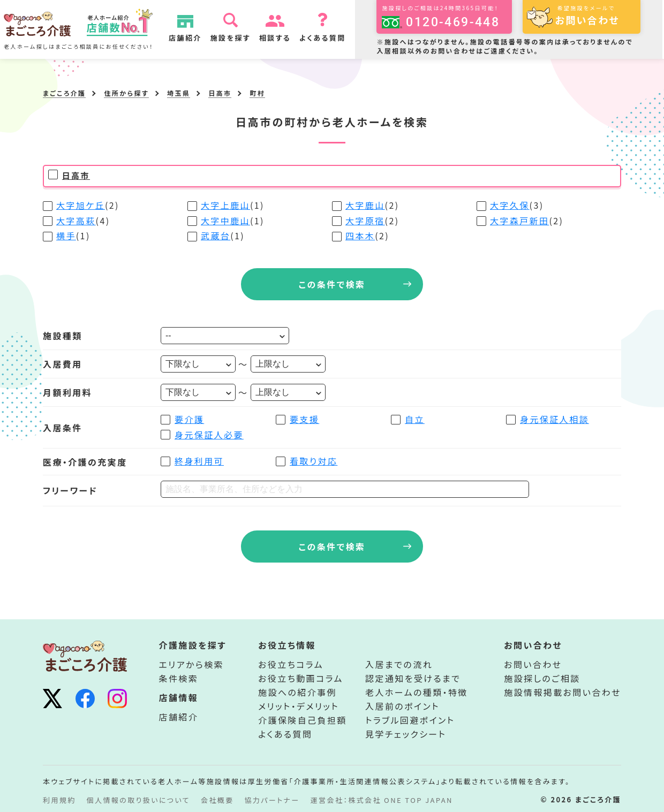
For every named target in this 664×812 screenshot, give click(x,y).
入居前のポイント (402, 706)
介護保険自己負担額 (303, 720)
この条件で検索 (332, 284)
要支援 (304, 419)
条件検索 (179, 678)
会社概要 (217, 800)
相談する (285, 38)
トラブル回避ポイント (410, 720)
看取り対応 (314, 461)
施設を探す (240, 38)
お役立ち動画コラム (301, 678)
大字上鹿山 (225, 205)
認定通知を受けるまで (413, 678)
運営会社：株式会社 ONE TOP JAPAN (382, 800)
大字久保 (510, 205)
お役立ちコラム (291, 664)
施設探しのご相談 (542, 678)
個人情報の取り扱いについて (138, 800)
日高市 (76, 175)
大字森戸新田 (519, 221)
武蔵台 (216, 236)
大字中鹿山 (225, 221)
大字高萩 (76, 221)
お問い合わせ (533, 664)
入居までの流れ (399, 664)
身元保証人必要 (209, 435)
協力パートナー (272, 800)
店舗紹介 (195, 38)
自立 (415, 419)
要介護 (189, 419)
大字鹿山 (365, 205)
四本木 (360, 236)
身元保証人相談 (554, 419)
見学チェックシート (406, 734)
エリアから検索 (192, 664)
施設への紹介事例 (297, 692)
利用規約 (59, 800)
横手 (66, 236)
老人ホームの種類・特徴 (417, 692)
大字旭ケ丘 (81, 205)
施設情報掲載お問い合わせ (563, 692)
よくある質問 (332, 38)
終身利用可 (199, 461)
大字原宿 (365, 221)
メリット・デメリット (299, 706)
